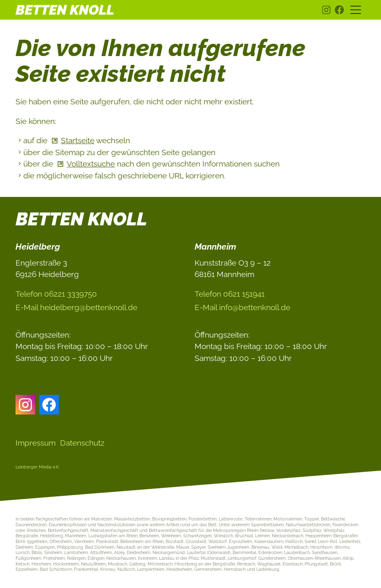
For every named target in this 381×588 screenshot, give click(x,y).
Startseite (78, 140)
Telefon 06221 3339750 (56, 294)
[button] (326, 10)
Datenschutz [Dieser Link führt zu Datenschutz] (82, 443)
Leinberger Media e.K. (38, 467)
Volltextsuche (91, 164)
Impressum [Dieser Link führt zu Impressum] (36, 443)
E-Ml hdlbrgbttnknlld (76, 307)
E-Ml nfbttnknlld (242, 307)
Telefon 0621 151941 (230, 294)
